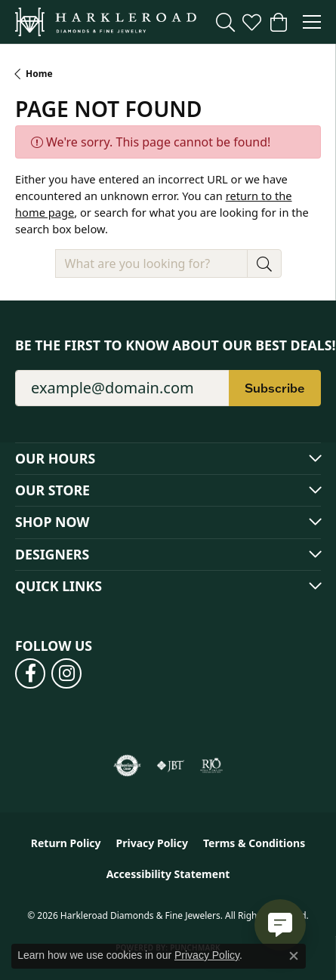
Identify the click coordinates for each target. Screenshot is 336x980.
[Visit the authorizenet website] (127, 766)
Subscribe (275, 388)
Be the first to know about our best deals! (168, 345)
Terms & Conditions (254, 843)
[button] (225, 22)
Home (39, 74)
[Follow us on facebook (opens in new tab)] (30, 673)
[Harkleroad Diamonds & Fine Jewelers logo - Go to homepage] (106, 22)
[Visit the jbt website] (171, 766)
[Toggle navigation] (312, 22)
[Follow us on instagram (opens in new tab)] (66, 673)
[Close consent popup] (294, 956)
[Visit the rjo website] (211, 766)
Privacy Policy (152, 843)
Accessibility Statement (168, 874)
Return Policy (66, 843)
